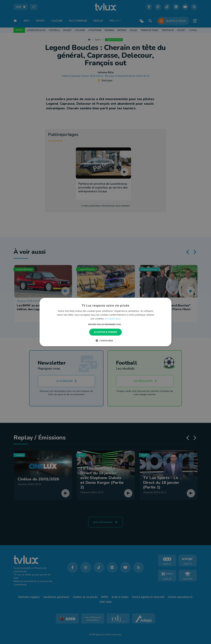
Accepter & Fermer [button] (106, 332)
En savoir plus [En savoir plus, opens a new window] (113, 319)
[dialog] (105, 322)
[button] (106, 324)
